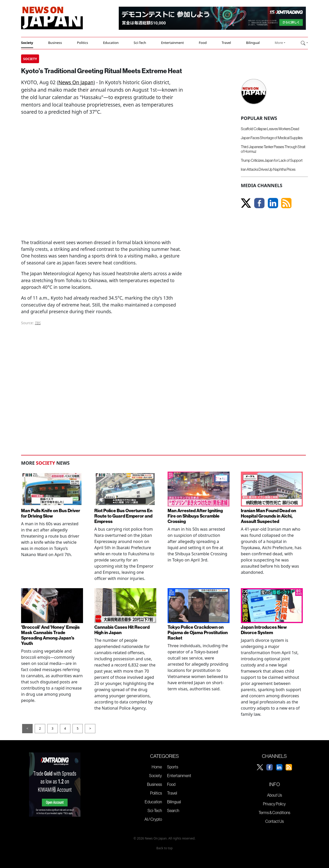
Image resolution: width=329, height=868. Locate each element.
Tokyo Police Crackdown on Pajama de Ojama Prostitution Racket (198, 632)
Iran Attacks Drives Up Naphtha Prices (268, 169)
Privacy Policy (274, 804)
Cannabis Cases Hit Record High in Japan (122, 630)
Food (203, 43)
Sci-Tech (140, 43)
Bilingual (253, 43)
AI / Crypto (153, 819)
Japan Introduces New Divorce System (264, 630)
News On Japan (76, 82)
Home (157, 767)
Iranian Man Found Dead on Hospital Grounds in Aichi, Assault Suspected (268, 516)
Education (111, 43)
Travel (226, 43)
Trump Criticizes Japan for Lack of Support (272, 160)
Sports (173, 767)
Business (55, 43)
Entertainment (172, 43)
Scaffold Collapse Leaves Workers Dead (270, 129)
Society (27, 43)
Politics (82, 43)
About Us (275, 795)
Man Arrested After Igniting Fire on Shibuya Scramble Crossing (195, 516)
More (279, 43)
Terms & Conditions (274, 813)
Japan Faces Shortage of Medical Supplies (272, 138)
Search (173, 810)
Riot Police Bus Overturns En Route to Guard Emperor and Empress (123, 516)
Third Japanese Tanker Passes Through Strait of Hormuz (273, 149)
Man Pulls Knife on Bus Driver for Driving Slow (51, 513)
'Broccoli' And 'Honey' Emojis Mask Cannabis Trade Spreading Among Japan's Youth (50, 635)
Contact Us (275, 821)
